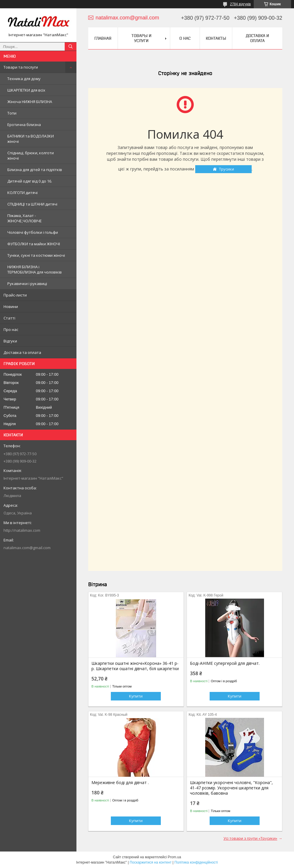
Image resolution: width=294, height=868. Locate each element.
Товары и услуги (141, 38)
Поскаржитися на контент (151, 862)
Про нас (11, 329)
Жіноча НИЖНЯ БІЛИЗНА (30, 102)
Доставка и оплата (257, 38)
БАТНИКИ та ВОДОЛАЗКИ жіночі (31, 139)
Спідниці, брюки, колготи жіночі (31, 155)
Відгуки (10, 341)
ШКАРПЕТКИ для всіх (26, 90)
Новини (11, 307)
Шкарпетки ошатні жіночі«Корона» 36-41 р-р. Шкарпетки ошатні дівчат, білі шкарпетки (135, 666)
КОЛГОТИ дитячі (22, 193)
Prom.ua (174, 857)
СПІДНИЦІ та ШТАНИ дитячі (32, 204)
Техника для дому (24, 79)
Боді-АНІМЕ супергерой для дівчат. (225, 663)
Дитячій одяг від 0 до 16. (30, 181)
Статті (9, 318)
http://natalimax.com (22, 530)
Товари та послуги (21, 67)
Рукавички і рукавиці (27, 284)
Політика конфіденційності (196, 862)
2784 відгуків (240, 4)
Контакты (216, 38)
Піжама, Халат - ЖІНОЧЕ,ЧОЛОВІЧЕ (25, 218)
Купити (136, 696)
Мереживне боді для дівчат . (120, 783)
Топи (12, 113)
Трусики (227, 169)
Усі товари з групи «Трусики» (250, 838)
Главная (103, 38)
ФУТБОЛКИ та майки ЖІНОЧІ (34, 244)
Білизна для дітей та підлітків (35, 170)
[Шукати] (71, 47)
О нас (185, 38)
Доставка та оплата (22, 352)
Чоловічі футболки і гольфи (33, 232)
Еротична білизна (24, 125)
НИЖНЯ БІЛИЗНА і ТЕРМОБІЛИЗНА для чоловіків (35, 269)
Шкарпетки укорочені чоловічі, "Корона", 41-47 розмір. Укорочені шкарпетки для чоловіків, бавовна (231, 788)
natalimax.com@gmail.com (27, 548)
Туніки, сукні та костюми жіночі (36, 255)
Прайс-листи (15, 295)
